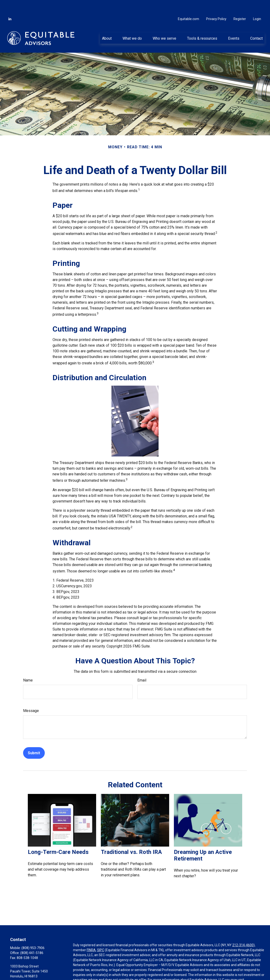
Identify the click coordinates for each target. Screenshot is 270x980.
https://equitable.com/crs (92, 971)
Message (31, 697)
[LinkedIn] (10, 5)
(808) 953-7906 (33, 934)
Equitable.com (188, 5)
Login (257, 5)
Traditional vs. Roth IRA (131, 838)
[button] (107, 24)
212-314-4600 (243, 931)
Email (142, 666)
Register (240, 5)
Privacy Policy (216, 5)
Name (28, 666)
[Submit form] (34, 739)
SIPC (101, 936)
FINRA (91, 936)
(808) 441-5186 (32, 939)
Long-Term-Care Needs (58, 838)
